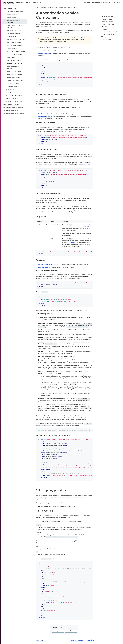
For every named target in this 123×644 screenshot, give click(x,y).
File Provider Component (14, 33)
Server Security (10, 89)
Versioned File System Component (16, 80)
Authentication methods (108, 17)
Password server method (109, 24)
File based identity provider (110, 32)
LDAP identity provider (109, 34)
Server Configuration (11, 15)
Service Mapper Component (15, 77)
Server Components (11, 18)
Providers (104, 29)
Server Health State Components (16, 71)
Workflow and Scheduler (11, 111)
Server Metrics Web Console (15, 74)
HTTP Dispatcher (12, 36)
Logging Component (13, 48)
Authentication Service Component (13, 22)
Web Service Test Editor (12, 98)
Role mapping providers (107, 37)
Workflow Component (13, 86)
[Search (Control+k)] (87, 3)
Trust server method (107, 19)
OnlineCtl (8, 92)
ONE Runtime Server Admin (12, 105)
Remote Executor (12, 57)
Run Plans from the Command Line (15, 102)
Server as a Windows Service (14, 96)
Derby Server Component (14, 30)
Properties (105, 27)
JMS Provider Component (14, 42)
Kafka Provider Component (14, 45)
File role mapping (107, 39)
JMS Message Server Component (16, 39)
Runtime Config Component (15, 60)
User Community (97, 3)
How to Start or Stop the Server (14, 12)
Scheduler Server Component (15, 63)
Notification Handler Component (16, 51)
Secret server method (108, 22)
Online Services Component (15, 54)
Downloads (116, 3)
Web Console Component (14, 83)
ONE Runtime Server (10, 9)
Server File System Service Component (14, 67)
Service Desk (107, 3)
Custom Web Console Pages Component (15, 26)
